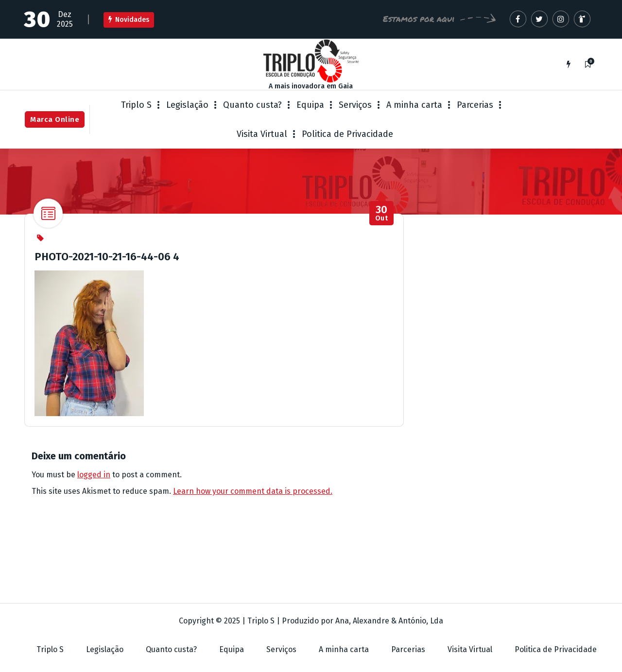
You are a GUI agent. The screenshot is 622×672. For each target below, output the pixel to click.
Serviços (355, 105)
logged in (94, 475)
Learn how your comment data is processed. (253, 491)
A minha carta (414, 105)
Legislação (187, 105)
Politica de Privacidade (347, 134)
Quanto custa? (252, 105)
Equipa (310, 105)
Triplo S (136, 105)
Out (382, 213)
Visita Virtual (262, 134)
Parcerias (475, 105)
